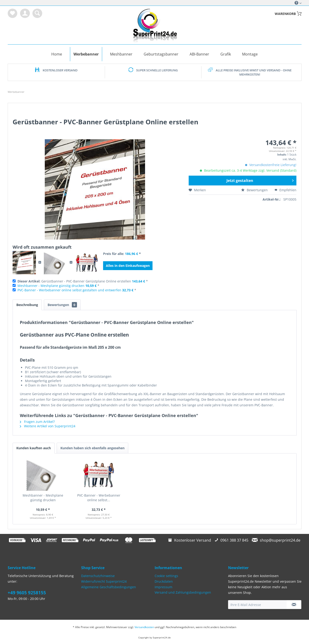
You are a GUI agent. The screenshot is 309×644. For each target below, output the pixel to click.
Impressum (163, 587)
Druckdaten (164, 581)
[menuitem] (12, 13)
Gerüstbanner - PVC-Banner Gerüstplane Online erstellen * (83, 281)
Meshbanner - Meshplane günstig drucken (51, 286)
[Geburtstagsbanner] (161, 54)
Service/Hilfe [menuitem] (296, 3)
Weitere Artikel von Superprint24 (48, 426)
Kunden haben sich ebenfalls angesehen (92, 448)
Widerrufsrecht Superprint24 (104, 581)
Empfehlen (285, 190)
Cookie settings (166, 576)
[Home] (57, 54)
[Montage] (250, 54)
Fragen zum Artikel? (37, 422)
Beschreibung (27, 305)
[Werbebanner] (86, 54)
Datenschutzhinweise (98, 576)
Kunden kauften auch (34, 448)
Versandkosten (144, 627)
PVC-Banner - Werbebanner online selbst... (99, 498)
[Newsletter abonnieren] (294, 605)
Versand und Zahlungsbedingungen (183, 592)
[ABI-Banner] (199, 54)
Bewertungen (255, 190)
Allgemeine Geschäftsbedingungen (109, 587)
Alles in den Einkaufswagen (128, 266)
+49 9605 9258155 (27, 593)
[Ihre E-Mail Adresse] (257, 605)
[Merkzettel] (12, 13)
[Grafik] (226, 54)
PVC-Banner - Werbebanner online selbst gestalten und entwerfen (69, 290)
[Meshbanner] (121, 54)
